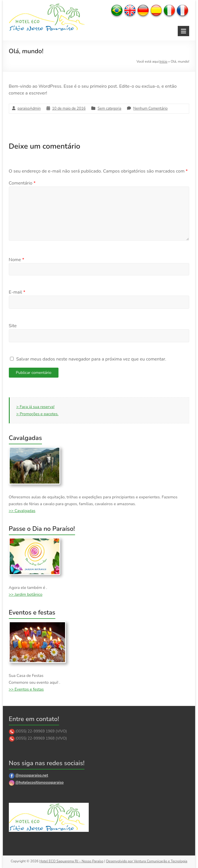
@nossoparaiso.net (32, 775)
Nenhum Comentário (150, 108)
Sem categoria (109, 108)
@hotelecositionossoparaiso (40, 783)
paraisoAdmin (29, 108)
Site (13, 326)
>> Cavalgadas (22, 511)
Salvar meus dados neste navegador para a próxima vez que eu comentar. (91, 359)
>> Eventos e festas (26, 689)
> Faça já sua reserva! (35, 407)
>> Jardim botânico (26, 594)
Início (163, 62)
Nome (17, 260)
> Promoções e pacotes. (37, 414)
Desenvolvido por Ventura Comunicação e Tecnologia (147, 861)
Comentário (22, 183)
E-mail (17, 292)
